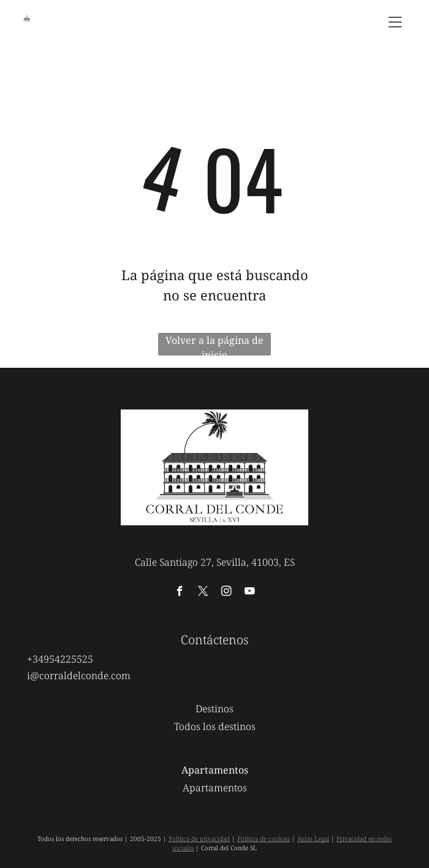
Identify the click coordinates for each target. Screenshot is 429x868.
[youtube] (250, 593)
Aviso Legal (313, 839)
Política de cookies (264, 839)
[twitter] (203, 593)
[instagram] (226, 593)
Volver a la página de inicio (214, 345)
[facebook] (180, 593)
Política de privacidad (199, 839)
